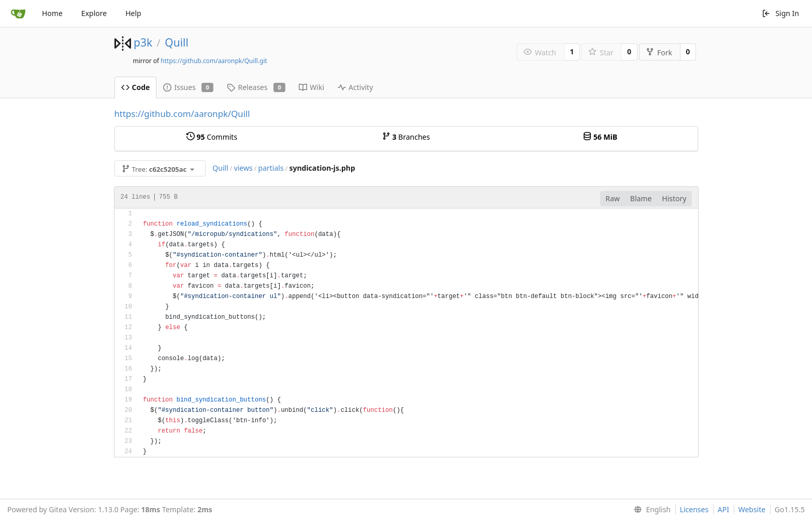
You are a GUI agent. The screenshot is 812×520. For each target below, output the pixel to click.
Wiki (311, 87)
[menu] (650, 510)
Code (136, 87)
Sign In (780, 13)
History (674, 198)
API (723, 509)
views (243, 168)
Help (133, 13)
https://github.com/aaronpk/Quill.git (214, 61)
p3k (143, 42)
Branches (406, 137)
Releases (256, 87)
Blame (641, 198)
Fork (659, 53)
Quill (177, 42)
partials (271, 168)
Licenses (694, 509)
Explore (94, 13)
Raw (613, 198)
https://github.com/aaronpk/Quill (182, 114)
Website (752, 509)
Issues (188, 87)
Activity (355, 87)
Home (52, 13)
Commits (212, 137)
